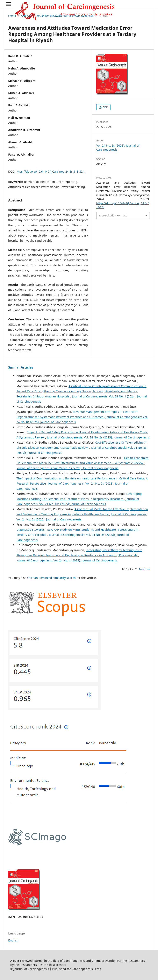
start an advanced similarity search (51, 578)
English (13, 940)
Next (142, 569)
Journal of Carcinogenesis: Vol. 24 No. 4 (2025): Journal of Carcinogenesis (67, 560)
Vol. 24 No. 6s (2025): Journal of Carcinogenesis (65, 16)
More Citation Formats (113, 215)
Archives (26, 16)
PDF (105, 107)
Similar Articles (21, 367)
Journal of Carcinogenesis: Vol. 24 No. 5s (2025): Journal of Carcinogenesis (67, 468)
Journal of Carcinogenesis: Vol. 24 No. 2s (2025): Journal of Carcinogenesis (98, 437)
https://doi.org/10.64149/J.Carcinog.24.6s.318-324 (50, 171)
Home (12, 16)
